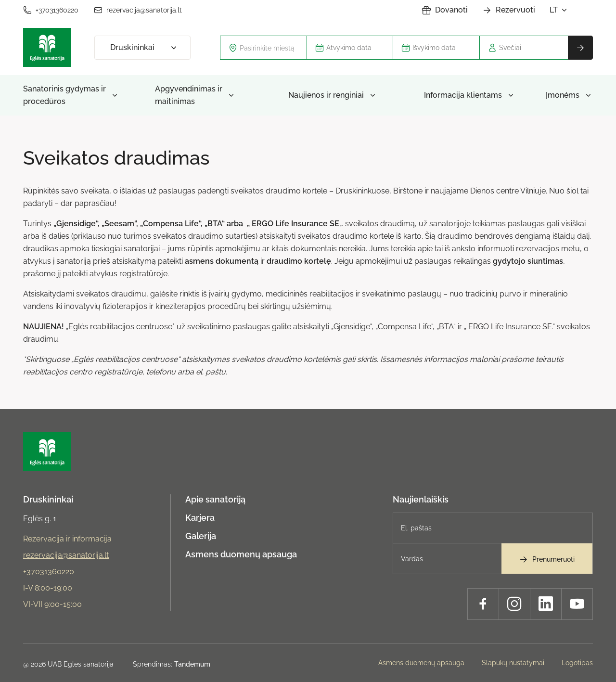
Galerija (201, 536)
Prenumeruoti (547, 559)
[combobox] (263, 48)
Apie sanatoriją (215, 499)
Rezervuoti (509, 10)
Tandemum (192, 664)
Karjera (200, 518)
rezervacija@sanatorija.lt (138, 10)
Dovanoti (445, 10)
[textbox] (269, 48)
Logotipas (577, 663)
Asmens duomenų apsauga (241, 554)
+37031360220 (51, 10)
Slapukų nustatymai (513, 663)
